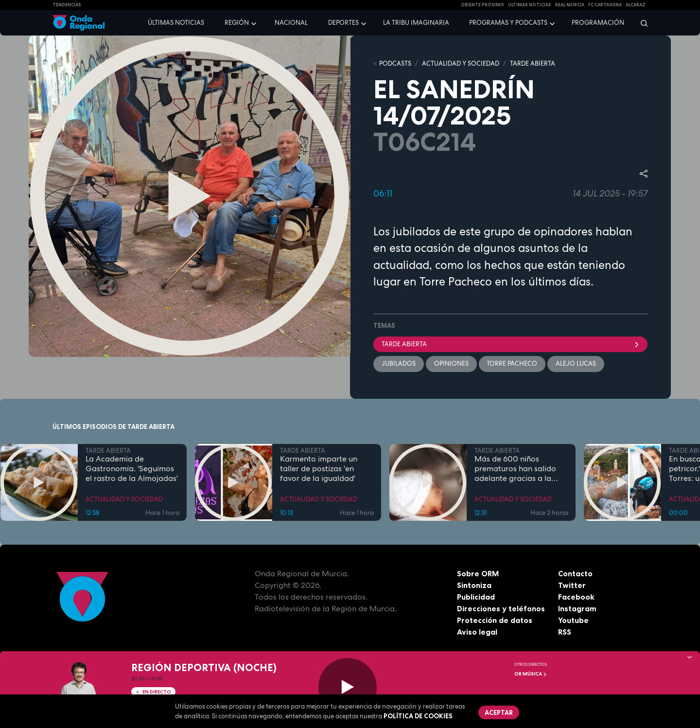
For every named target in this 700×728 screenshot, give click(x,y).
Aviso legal (477, 632)
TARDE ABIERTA (533, 63)
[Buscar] (641, 23)
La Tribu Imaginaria (416, 23)
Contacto (575, 574)
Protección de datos (495, 621)
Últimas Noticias (530, 5)
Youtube (573, 621)
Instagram (577, 609)
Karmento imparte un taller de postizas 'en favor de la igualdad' (319, 469)
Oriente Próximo (482, 5)
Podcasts (395, 63)
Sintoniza (474, 586)
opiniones (451, 364)
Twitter (572, 586)
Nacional (291, 23)
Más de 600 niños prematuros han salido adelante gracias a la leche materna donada (516, 469)
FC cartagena (605, 5)
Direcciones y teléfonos (501, 609)
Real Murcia (570, 5)
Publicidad (476, 597)
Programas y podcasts (508, 23)
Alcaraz (636, 5)
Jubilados (399, 364)
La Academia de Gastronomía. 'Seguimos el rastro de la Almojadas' (132, 469)
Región (237, 23)
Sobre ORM (478, 574)
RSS (565, 632)
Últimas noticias (176, 23)
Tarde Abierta (510, 344)
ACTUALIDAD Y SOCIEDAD (461, 63)
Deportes (343, 23)
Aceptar (499, 712)
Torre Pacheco (512, 364)
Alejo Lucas (576, 364)
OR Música (531, 674)
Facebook (576, 597)
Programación (598, 23)
